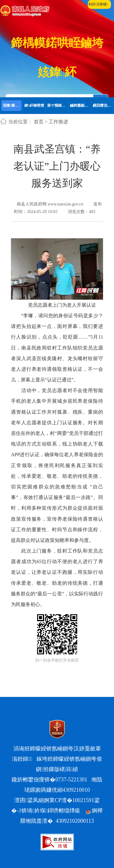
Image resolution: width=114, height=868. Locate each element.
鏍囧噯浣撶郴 (103, 105)
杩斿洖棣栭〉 (99, 4)
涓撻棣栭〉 (12, 105)
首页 (39, 122)
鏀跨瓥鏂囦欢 (81, 105)
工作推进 (58, 122)
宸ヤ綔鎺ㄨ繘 (58, 105)
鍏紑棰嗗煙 (34, 105)
